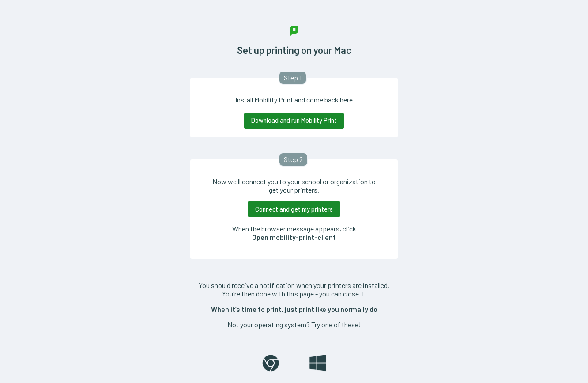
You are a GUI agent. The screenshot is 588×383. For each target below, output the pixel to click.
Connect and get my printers (294, 209)
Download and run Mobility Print (294, 120)
